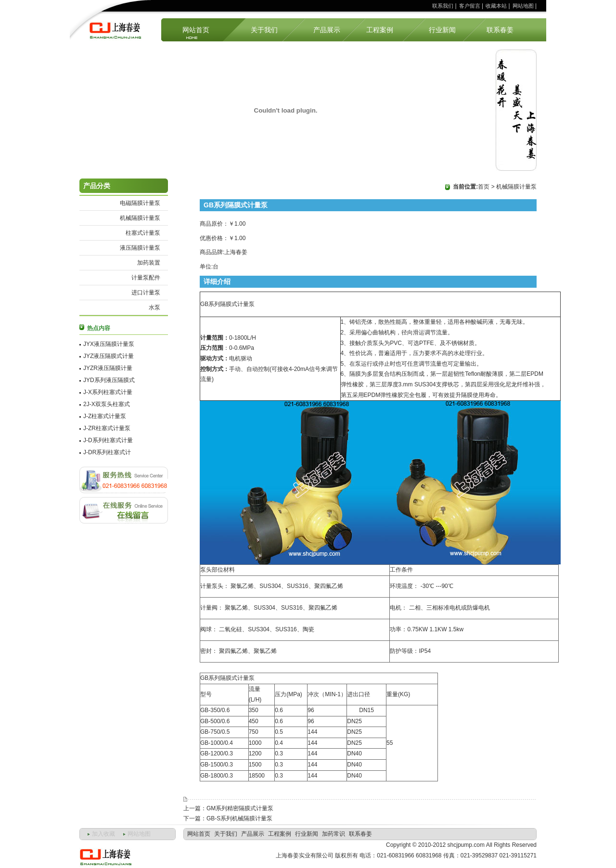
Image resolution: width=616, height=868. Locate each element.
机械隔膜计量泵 (140, 218)
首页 (484, 187)
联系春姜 (500, 30)
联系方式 (124, 480)
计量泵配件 (146, 278)
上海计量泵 (118, 29)
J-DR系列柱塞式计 (107, 452)
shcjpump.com (466, 845)
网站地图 (523, 6)
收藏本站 (496, 6)
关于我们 (264, 30)
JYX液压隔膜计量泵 (109, 344)
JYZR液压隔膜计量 (108, 368)
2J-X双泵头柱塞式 (107, 404)
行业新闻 (442, 30)
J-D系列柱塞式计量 (108, 440)
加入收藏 (103, 834)
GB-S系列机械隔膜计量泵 (239, 818)
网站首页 (196, 30)
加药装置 (149, 263)
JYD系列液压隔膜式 (109, 380)
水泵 (154, 307)
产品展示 (327, 30)
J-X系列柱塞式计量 (108, 392)
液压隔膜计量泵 (140, 248)
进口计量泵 (146, 293)
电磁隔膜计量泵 (140, 203)
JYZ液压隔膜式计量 (109, 356)
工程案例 (380, 30)
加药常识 (334, 834)
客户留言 (470, 6)
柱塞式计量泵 (143, 233)
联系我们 (443, 6)
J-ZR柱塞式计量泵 (107, 428)
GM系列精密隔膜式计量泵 (240, 808)
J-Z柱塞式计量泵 (105, 416)
